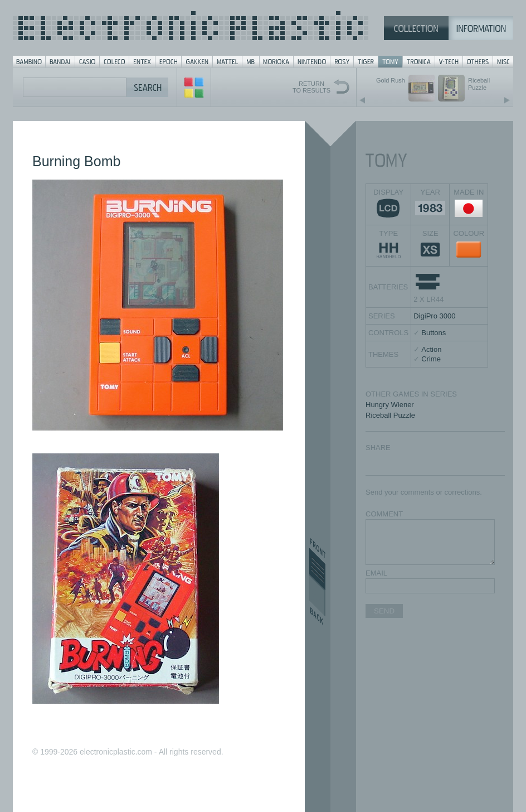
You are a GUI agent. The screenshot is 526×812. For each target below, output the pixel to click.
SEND (384, 611)
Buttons (434, 333)
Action (431, 349)
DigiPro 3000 (434, 316)
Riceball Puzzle (390, 415)
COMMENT (384, 514)
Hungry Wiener (390, 405)
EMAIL (376, 573)
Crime (431, 359)
